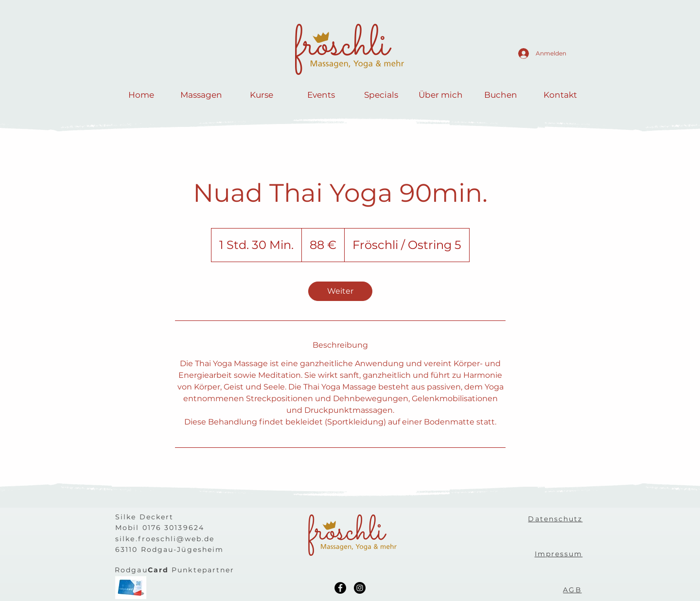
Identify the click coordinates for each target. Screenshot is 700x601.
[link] (340, 291)
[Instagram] (360, 588)
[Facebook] (340, 588)
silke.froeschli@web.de (165, 539)
